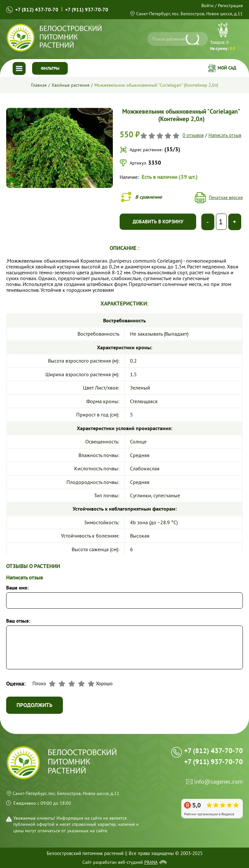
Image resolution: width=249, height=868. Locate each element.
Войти (207, 6)
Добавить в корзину (158, 222)
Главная (39, 85)
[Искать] (194, 40)
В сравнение (149, 197)
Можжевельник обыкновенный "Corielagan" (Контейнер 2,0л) (156, 85)
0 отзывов (193, 136)
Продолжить (35, 705)
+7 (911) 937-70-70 (87, 10)
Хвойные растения (71, 85)
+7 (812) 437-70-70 (37, 10)
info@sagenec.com (219, 782)
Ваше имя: (17, 588)
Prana (151, 862)
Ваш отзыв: (18, 621)
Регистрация (230, 6)
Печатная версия (226, 197)
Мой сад (227, 68)
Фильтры (50, 68)
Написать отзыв (225, 136)
